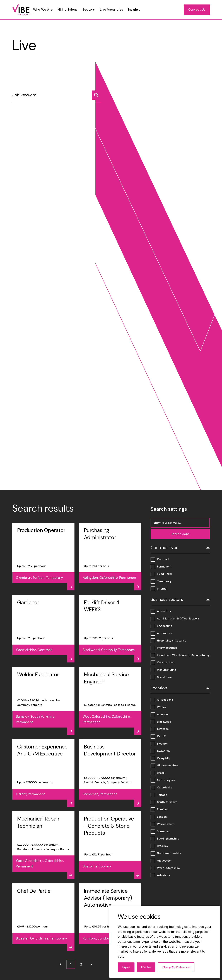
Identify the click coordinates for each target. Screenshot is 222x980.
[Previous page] (60, 964)
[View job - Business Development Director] (110, 773)
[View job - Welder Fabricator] (43, 701)
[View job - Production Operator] (43, 557)
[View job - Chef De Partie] (43, 917)
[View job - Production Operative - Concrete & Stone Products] (110, 845)
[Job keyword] (57, 96)
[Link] (43, 10)
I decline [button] (146, 967)
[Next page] (91, 964)
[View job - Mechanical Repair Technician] (43, 845)
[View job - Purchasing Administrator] (110, 557)
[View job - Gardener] (43, 629)
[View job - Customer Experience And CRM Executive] (43, 773)
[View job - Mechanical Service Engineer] (110, 701)
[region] (120, 10)
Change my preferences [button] (176, 967)
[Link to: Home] (21, 10)
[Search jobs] (96, 95)
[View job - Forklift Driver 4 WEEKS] (110, 629)
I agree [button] (126, 967)
